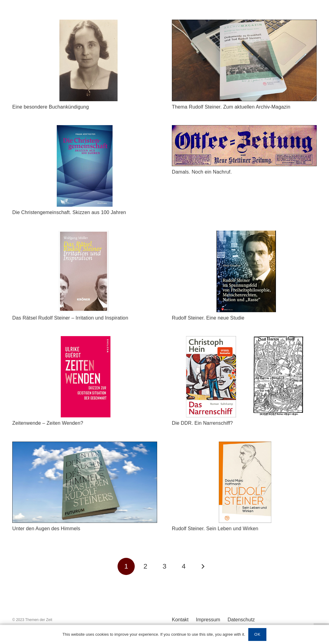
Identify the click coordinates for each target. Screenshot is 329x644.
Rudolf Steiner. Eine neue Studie (208, 318)
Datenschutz (241, 620)
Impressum (208, 620)
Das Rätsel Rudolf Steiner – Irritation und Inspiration (71, 318)
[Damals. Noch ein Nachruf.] (244, 130)
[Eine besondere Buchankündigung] (85, 24)
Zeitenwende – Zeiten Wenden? (48, 423)
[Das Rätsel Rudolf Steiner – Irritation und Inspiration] (85, 235)
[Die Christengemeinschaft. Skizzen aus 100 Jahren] (85, 130)
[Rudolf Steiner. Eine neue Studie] (244, 235)
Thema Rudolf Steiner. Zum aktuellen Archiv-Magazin (231, 107)
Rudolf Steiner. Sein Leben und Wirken (215, 529)
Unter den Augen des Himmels (46, 529)
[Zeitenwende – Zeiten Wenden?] (85, 341)
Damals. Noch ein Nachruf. (203, 172)
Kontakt (180, 620)
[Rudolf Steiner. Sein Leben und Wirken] (244, 446)
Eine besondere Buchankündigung (50, 107)
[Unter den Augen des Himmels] (85, 446)
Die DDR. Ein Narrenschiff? (202, 423)
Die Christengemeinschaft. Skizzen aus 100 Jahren (69, 212)
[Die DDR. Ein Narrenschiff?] (244, 341)
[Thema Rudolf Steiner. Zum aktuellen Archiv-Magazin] (244, 24)
